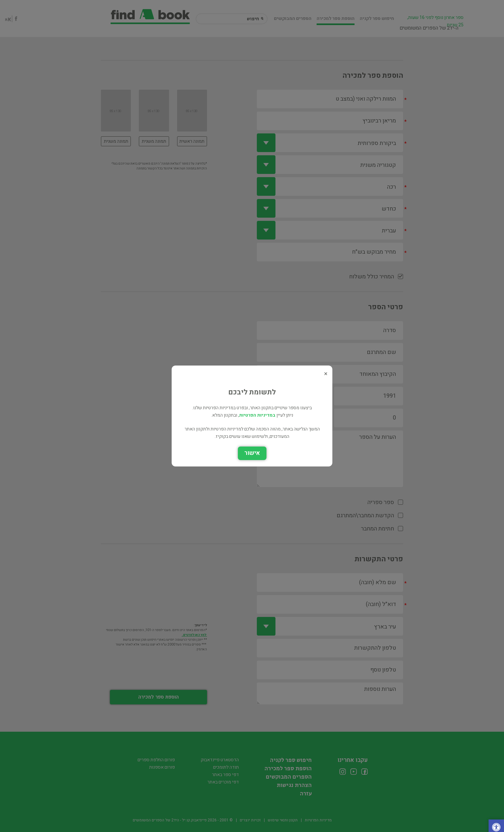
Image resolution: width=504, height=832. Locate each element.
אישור (252, 453)
